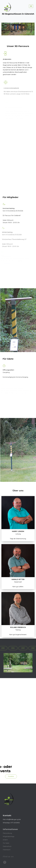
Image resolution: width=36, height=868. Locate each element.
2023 (23, 648)
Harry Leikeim (18, 531)
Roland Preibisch (18, 627)
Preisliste (11, 776)
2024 (13, 648)
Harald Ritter (18, 579)
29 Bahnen (7, 59)
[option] (18, 663)
